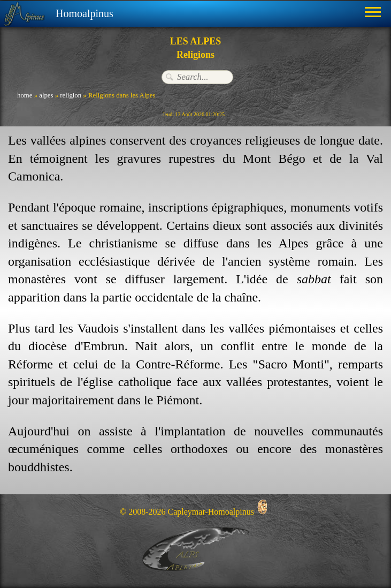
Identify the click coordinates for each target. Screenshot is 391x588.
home (25, 95)
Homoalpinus (85, 13)
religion (71, 95)
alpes (46, 95)
